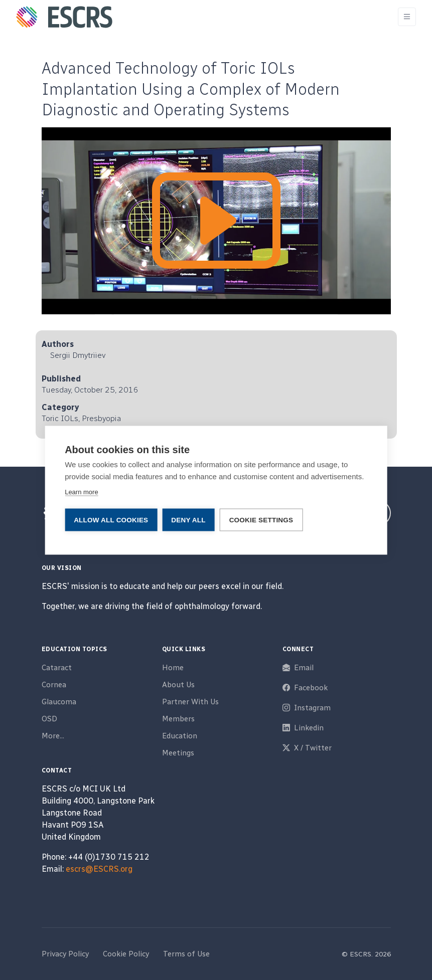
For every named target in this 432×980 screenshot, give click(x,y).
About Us (178, 685)
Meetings (178, 753)
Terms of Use (186, 954)
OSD (49, 719)
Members (178, 719)
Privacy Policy (65, 954)
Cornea (54, 685)
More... (53, 736)
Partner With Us (190, 702)
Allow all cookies (111, 520)
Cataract (57, 668)
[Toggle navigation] (407, 17)
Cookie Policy (126, 954)
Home (173, 668)
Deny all (188, 520)
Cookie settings (261, 520)
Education (180, 736)
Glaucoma (59, 702)
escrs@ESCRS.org (99, 869)
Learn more (81, 492)
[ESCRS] (64, 17)
